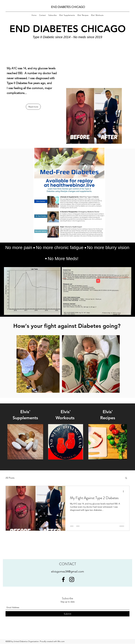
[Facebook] (63, 579)
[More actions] (124, 491)
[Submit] (67, 614)
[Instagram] (72, 579)
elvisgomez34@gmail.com (68, 571)
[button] (126, 478)
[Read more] (33, 107)
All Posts (10, 478)
